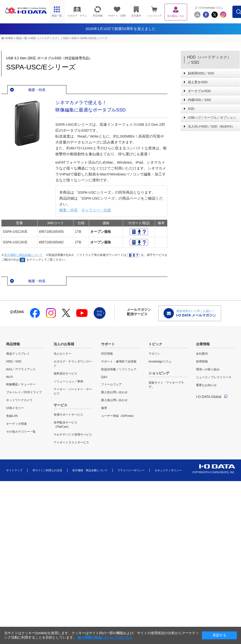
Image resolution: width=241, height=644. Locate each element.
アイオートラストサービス (71, 442)
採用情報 (202, 361)
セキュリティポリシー (168, 470)
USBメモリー (15, 408)
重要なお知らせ (206, 385)
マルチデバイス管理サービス (73, 435)
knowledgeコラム (160, 361)
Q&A (104, 377)
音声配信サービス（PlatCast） (65, 425)
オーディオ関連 (16, 424)
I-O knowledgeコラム (221, 8)
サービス (60, 405)
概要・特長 (37, 90)
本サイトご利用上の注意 (47, 470)
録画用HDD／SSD (201, 73)
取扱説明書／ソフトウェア (119, 369)
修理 (104, 408)
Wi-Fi (10, 377)
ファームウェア (111, 384)
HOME (9, 38)
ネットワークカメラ (19, 400)
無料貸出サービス (65, 374)
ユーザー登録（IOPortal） (118, 416)
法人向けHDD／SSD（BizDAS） (211, 126)
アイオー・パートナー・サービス (73, 391)
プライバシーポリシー (131, 470)
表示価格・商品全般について (90, 470)
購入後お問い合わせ (114, 400)
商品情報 (13, 344)
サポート (108, 344)
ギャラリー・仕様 (96, 210)
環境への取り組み (208, 369)
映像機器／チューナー (21, 384)
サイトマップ (14, 470)
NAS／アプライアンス (21, 369)
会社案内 (202, 354)
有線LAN (12, 416)
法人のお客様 (64, 344)
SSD (74, 38)
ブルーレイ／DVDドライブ (24, 392)
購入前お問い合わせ (114, 392)
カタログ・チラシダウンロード (73, 364)
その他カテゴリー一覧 (21, 432)
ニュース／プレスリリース (214, 377)
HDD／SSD (14, 361)
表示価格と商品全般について (23, 255)
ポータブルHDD (199, 91)
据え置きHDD (198, 82)
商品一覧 (22, 38)
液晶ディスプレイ (18, 354)
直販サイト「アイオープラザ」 (166, 385)
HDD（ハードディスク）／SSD (49, 38)
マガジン (154, 354)
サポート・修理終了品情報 (119, 361)
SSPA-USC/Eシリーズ (94, 38)
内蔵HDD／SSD (199, 100)
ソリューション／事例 (68, 381)
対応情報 (107, 354)
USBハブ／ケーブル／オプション (212, 118)
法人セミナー (62, 354)
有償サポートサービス (68, 415)
